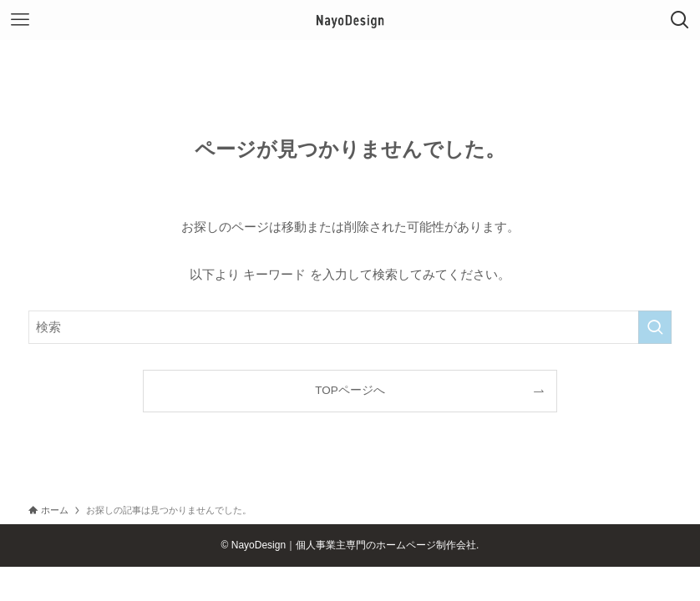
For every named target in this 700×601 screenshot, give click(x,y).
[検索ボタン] (680, 20)
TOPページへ (350, 390)
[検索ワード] (350, 327)
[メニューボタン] (20, 20)
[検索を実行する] (655, 327)
